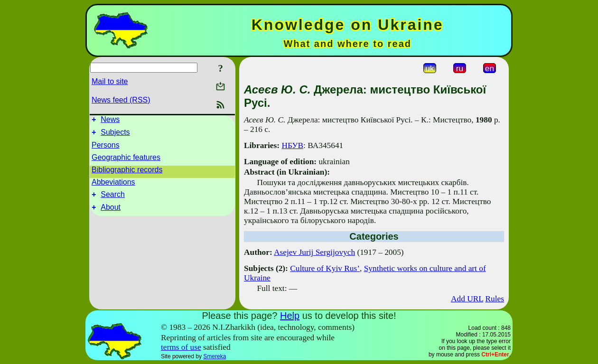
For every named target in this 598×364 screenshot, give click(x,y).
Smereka (215, 356)
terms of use (181, 347)
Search (113, 199)
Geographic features (126, 160)
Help (290, 316)
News (110, 121)
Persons (106, 148)
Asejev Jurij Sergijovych (314, 252)
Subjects (115, 135)
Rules (495, 299)
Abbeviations (113, 185)
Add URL (467, 299)
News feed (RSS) (121, 100)
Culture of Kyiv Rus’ (325, 268)
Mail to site (110, 81)
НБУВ (292, 145)
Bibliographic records (127, 173)
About (111, 213)
